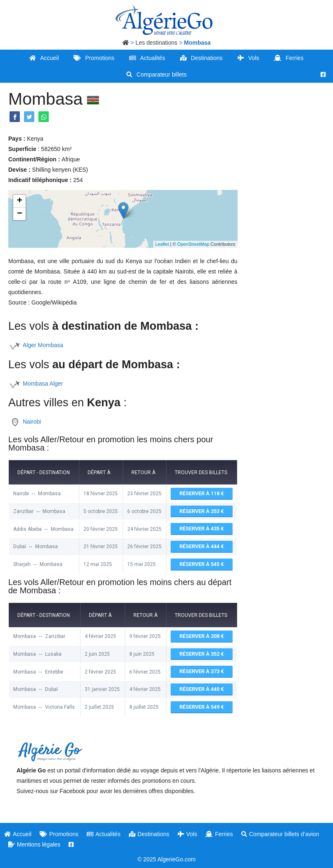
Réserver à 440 (201, 685)
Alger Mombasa (43, 345)
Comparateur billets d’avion (280, 829)
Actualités (147, 58)
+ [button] (20, 201)
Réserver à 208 (201, 633)
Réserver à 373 (201, 668)
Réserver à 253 (201, 510)
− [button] (20, 214)
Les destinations (156, 43)
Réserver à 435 (201, 528)
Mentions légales (34, 839)
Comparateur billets (156, 74)
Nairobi (32, 422)
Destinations (201, 58)
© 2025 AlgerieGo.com (166, 854)
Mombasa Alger (43, 384)
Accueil (44, 58)
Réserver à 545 (201, 562)
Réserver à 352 (201, 650)
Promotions (94, 58)
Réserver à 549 (201, 702)
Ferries (289, 58)
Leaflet (162, 244)
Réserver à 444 (201, 545)
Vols (248, 58)
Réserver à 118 (201, 493)
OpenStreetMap (193, 244)
